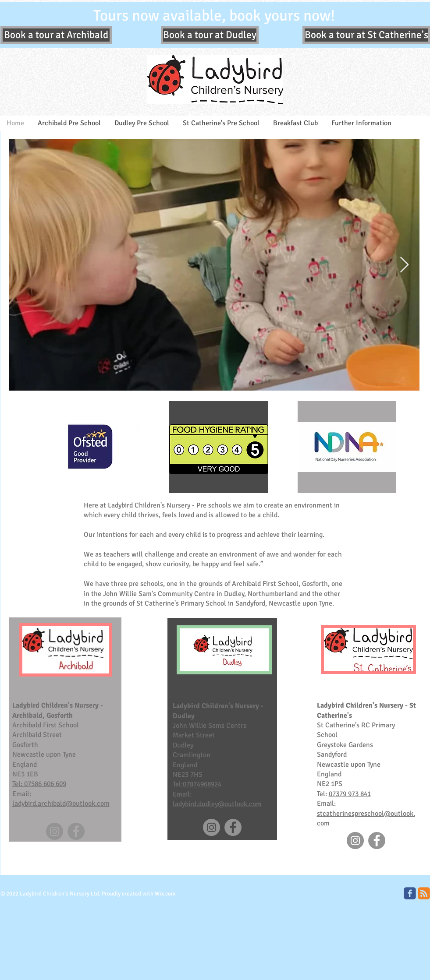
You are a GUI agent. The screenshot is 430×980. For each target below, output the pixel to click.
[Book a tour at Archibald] (56, 35)
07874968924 (202, 784)
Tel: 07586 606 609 (39, 784)
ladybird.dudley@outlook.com (217, 804)
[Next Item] (404, 265)
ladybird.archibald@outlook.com (61, 804)
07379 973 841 (350, 794)
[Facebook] (76, 831)
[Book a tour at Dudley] (210, 35)
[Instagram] (55, 831)
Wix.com (165, 894)
